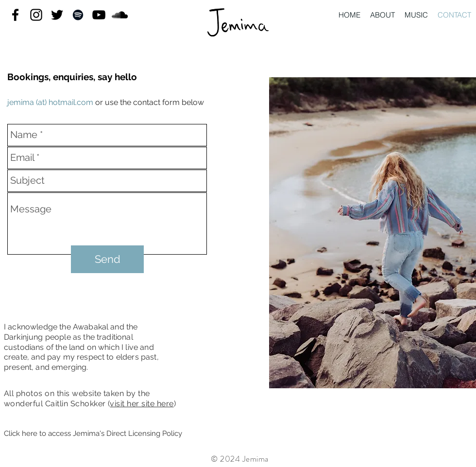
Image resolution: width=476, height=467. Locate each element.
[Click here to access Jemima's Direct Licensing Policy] (93, 434)
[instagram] (36, 15)
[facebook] (15, 15)
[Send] (107, 259)
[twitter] (57, 15)
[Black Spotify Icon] (78, 15)
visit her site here (142, 404)
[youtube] (99, 15)
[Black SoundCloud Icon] (120, 15)
